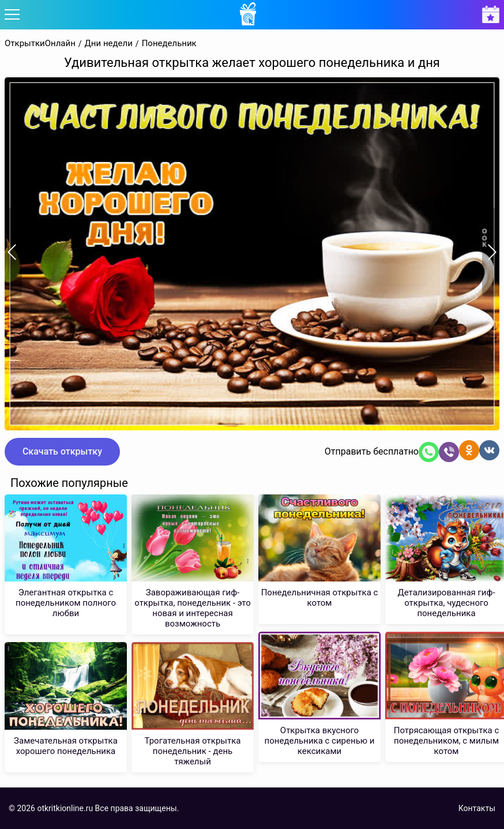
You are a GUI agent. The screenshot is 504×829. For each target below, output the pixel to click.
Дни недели (109, 44)
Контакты (477, 808)
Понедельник (169, 44)
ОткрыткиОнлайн (40, 44)
